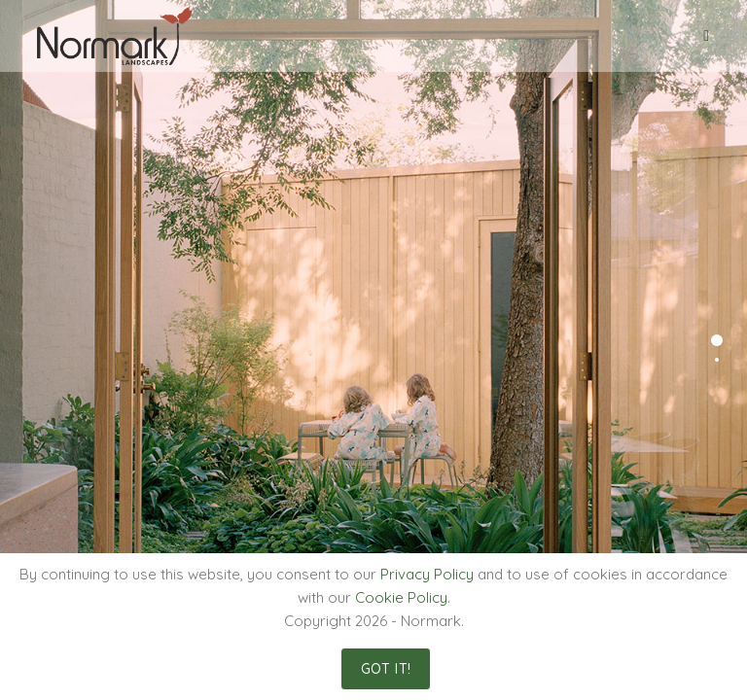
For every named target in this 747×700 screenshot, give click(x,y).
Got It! (386, 669)
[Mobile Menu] (706, 35)
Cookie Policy (401, 597)
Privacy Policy (427, 574)
